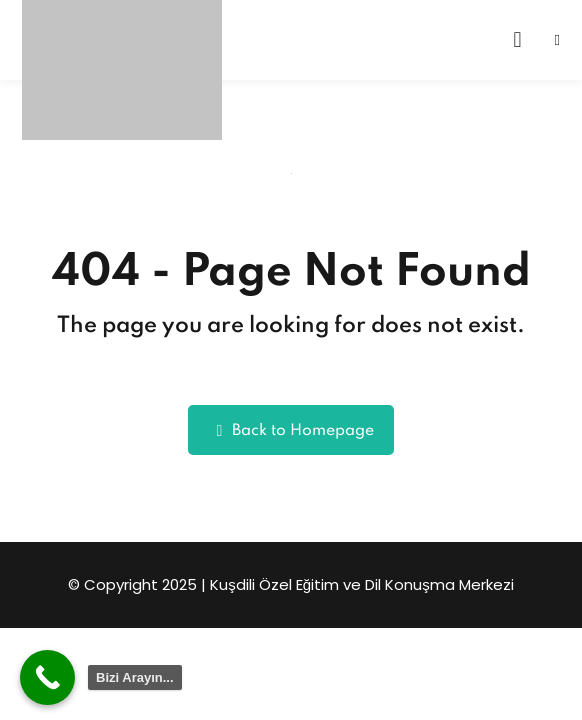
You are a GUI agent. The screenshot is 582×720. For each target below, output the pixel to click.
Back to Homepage (291, 430)
